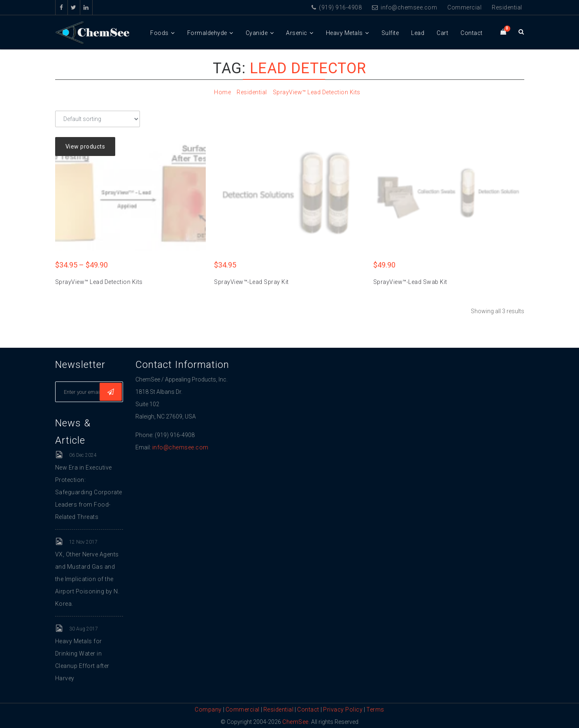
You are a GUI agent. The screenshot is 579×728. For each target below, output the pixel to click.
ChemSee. (296, 722)
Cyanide (257, 33)
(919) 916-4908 (337, 7)
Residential (507, 7)
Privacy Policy (343, 709)
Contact (472, 33)
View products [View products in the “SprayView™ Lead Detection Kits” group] (85, 147)
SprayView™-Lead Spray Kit (251, 282)
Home (222, 92)
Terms (375, 709)
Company (208, 709)
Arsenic (297, 33)
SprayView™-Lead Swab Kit (410, 282)
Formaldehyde (207, 33)
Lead (418, 33)
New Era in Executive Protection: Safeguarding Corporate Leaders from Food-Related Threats (89, 492)
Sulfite (390, 33)
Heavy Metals (344, 33)
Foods (159, 33)
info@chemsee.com (405, 7)
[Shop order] (98, 119)
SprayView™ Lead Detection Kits (317, 92)
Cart (442, 33)
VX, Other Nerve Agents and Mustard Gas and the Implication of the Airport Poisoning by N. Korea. (87, 579)
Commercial (464, 7)
